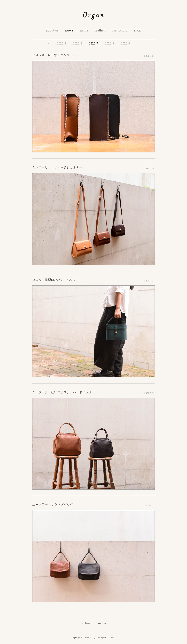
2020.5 (62, 44)
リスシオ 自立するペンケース (54, 55)
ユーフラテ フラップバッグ (53, 505)
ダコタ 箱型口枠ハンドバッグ (54, 280)
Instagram (102, 623)
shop (137, 30)
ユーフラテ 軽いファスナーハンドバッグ (62, 392)
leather (100, 30)
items (84, 30)
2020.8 (110, 44)
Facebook (85, 623)
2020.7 (94, 44)
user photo (119, 30)
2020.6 (78, 44)
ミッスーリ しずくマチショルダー (57, 167)
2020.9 (126, 44)
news (69, 30)
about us (52, 30)
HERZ (86, 638)
